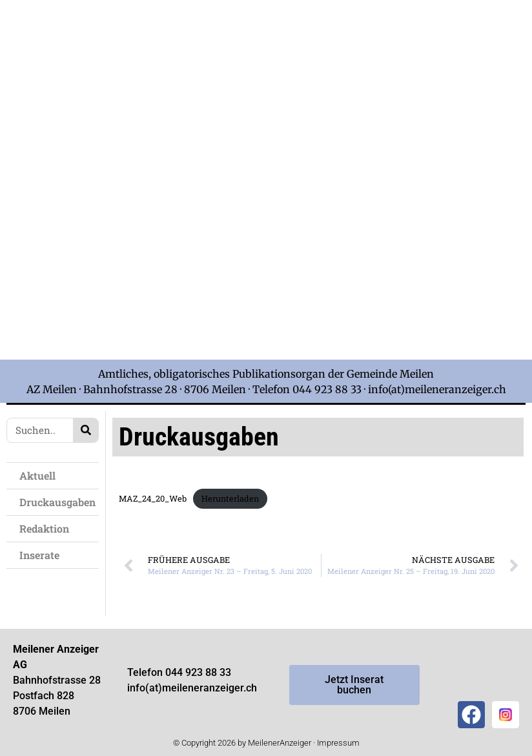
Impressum (338, 743)
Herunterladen (230, 498)
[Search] (86, 430)
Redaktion (44, 528)
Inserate (39, 555)
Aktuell (37, 475)
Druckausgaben (57, 502)
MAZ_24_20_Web (153, 498)
